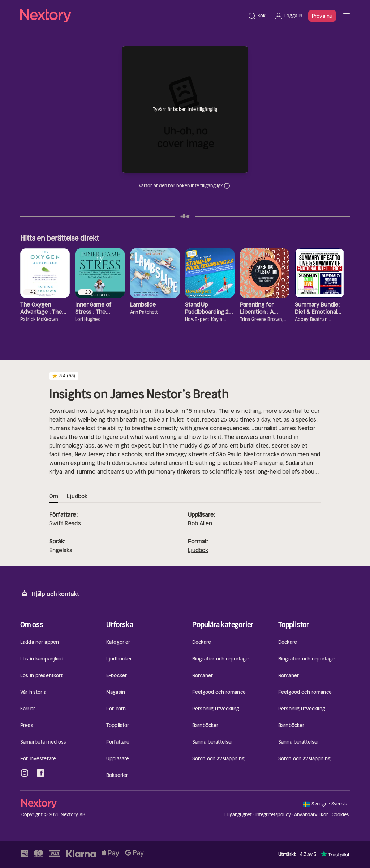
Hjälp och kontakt (50, 593)
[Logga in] (288, 16)
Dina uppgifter (227, 186)
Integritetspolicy (273, 815)
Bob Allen (200, 523)
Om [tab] (54, 496)
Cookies (340, 815)
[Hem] (132, 16)
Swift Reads (65, 523)
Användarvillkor (311, 815)
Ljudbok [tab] (77, 496)
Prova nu (322, 16)
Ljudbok (198, 550)
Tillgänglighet (238, 815)
